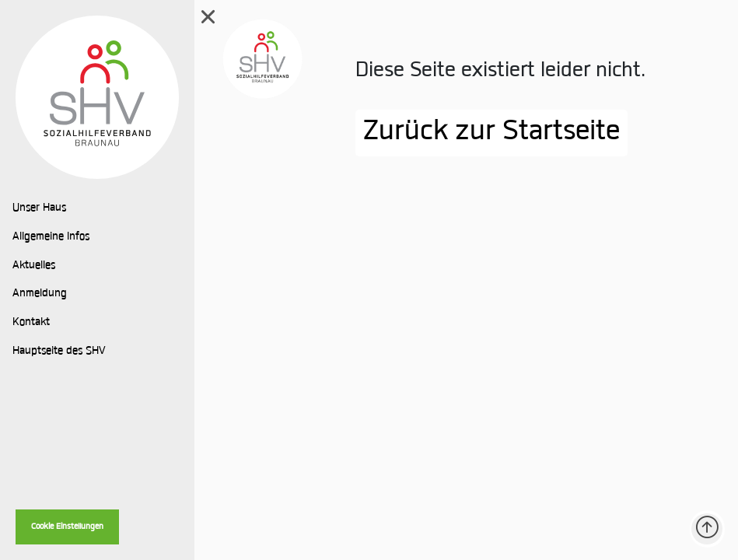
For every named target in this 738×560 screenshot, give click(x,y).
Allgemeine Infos (51, 237)
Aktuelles (34, 266)
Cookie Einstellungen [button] (67, 527)
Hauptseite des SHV (59, 352)
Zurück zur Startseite (491, 133)
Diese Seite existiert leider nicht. (500, 71)
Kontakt (31, 323)
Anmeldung (40, 294)
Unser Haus (39, 208)
